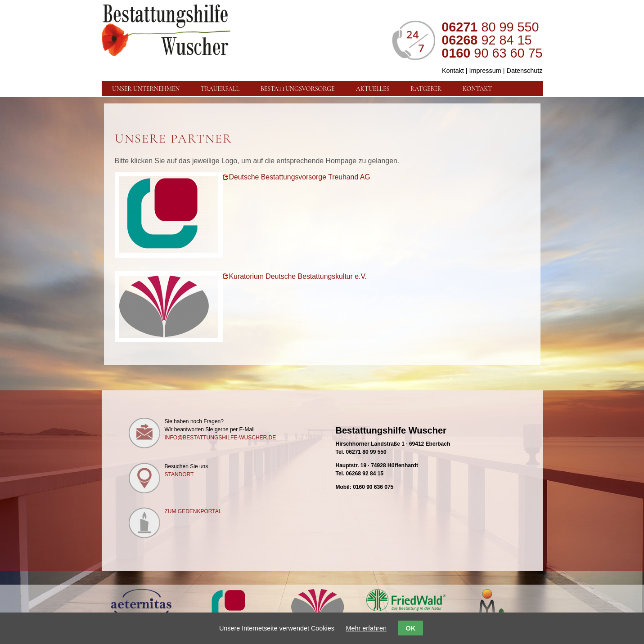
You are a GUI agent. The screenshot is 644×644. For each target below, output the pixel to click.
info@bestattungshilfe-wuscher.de (221, 438)
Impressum (485, 71)
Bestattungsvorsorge (298, 89)
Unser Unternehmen (146, 89)
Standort (179, 474)
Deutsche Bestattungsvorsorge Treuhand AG (300, 177)
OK (411, 628)
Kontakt (453, 71)
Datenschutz (525, 71)
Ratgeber (426, 89)
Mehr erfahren (366, 628)
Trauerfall (220, 89)
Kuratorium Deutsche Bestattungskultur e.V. (298, 276)
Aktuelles (373, 89)
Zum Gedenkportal (193, 511)
